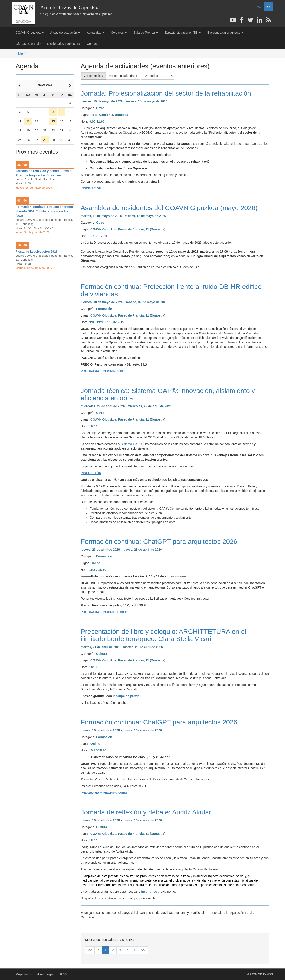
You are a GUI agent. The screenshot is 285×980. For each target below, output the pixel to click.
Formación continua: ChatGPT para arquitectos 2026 (159, 541)
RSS (63, 974)
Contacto (93, 44)
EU (259, 7)
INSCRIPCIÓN (91, 188)
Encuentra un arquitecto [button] (225, 33)
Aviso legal (45, 974)
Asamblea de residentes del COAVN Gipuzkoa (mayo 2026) (169, 208)
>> (143, 950)
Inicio (19, 54)
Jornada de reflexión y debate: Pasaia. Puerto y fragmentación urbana (44, 173)
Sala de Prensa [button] (146, 33)
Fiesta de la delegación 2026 (37, 252)
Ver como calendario (123, 76)
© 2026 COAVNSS (260, 974)
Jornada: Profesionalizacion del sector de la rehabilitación (166, 93)
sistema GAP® (132, 444)
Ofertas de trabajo (28, 44)
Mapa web (23, 974)
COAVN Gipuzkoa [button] (30, 33)
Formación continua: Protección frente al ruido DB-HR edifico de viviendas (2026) (44, 211)
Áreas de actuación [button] (65, 33)
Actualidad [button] (95, 33)
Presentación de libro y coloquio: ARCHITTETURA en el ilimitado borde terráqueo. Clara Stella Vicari (164, 635)
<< (90, 950)
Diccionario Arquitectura (64, 44)
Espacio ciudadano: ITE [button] (183, 33)
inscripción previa (126, 696)
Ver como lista (94, 76)
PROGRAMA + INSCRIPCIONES (104, 612)
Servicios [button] (119, 33)
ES (268, 7)
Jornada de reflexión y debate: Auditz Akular (146, 812)
